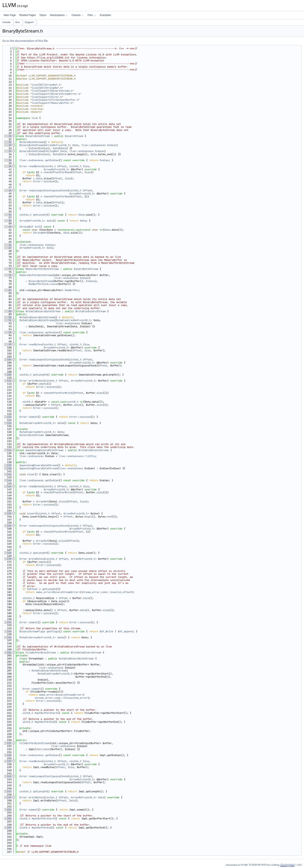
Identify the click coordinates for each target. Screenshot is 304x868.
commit (33, 417)
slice (63, 501)
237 (8, 761)
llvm (18, 22)
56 (8, 215)
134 (8, 450)
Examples (105, 15)
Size (86, 166)
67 (8, 248)
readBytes (35, 166)
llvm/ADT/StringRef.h (47, 88)
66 (8, 245)
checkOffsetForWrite (58, 393)
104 (8, 360)
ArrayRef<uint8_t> (58, 145)
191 (8, 622)
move (54, 284)
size (100, 393)
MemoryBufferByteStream (42, 269)
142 (8, 474)
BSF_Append (125, 631)
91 (8, 320)
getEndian (52, 160)
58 (8, 221)
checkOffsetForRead (57, 172)
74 (8, 269)
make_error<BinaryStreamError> (58, 592)
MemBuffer (35, 284)
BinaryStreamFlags (32, 631)
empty (43, 384)
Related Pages (27, 15)
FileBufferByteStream (41, 653)
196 (8, 637)
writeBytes (36, 381)
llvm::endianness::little (77, 456)
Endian (112, 145)
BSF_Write (106, 631)
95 (8, 332)
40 (8, 166)
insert (32, 513)
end (109, 517)
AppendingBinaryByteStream (44, 450)
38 (8, 160)
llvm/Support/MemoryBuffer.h (52, 103)
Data (76, 145)
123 (8, 417)
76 (8, 275)
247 (8, 791)
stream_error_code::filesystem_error (61, 698)
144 (8, 480)
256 (8, 819)
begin (88, 517)
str (37, 227)
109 (8, 375)
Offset (62, 166)
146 (8, 486)
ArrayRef (42, 501)
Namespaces (59, 15)
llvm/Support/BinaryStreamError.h (56, 94)
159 (8, 526)
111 (8, 381)
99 (8, 344)
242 (8, 776)
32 (8, 142)
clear (31, 474)
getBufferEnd (45, 722)
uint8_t (28, 402)
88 (8, 311)
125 (8, 423)
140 (8, 468)
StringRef (52, 151)
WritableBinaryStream (91, 311)
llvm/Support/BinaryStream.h (52, 91)
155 (8, 513)
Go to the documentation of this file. (25, 41)
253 (8, 810)
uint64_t (50, 166)
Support (29, 22)
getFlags (53, 631)
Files (92, 15)
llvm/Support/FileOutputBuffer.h (55, 100)
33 (8, 145)
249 (8, 797)
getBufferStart (47, 713)
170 (8, 559)
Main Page (10, 15)
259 (8, 828)
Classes (78, 15)
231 (8, 743)
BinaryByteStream (38, 136)
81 (8, 290)
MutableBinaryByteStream (43, 311)
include (6, 22)
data (50, 221)
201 (8, 653)
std (46, 284)
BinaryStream (74, 136)
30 (8, 136)
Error (23, 166)
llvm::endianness (94, 145)
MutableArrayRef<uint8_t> (74, 320)
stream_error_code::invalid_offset (106, 592)
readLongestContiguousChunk (48, 190)
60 (8, 227)
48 (8, 190)
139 (8, 465)
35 (8, 151)
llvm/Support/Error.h (47, 97)
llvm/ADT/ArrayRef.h (46, 85)
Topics (43, 15)
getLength (40, 215)
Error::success (44, 181)
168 (8, 553)
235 (8, 755)
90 (8, 317)
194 (8, 631)
